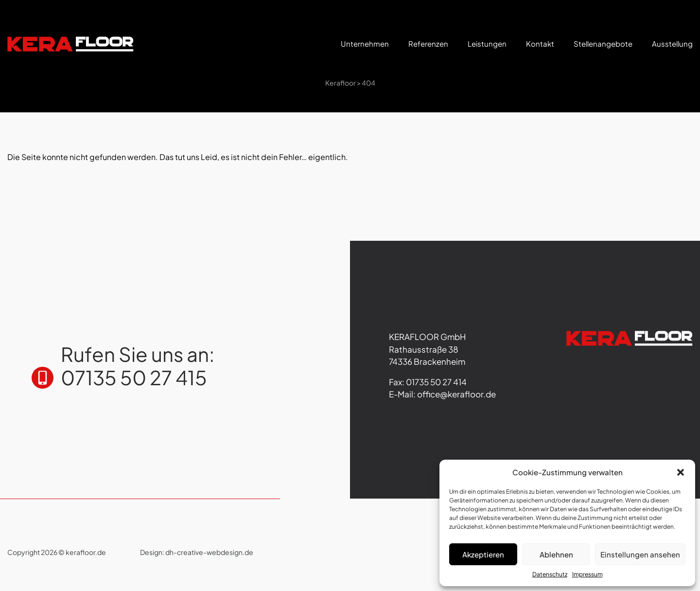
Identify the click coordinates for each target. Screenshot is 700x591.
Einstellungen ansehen (640, 554)
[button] (681, 472)
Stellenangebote (603, 44)
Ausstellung (672, 44)
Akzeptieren (483, 554)
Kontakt (540, 44)
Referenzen (428, 44)
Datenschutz (550, 574)
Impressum (587, 574)
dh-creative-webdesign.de (209, 552)
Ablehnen (556, 554)
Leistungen (487, 44)
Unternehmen (365, 44)
